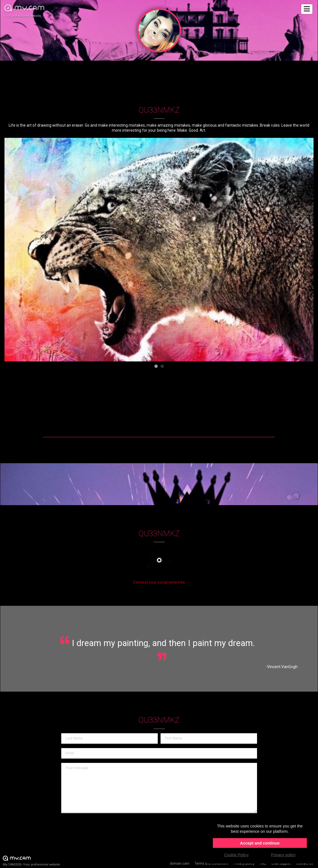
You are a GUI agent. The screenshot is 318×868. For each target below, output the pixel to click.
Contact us (305, 864)
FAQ (263, 864)
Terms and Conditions (211, 864)
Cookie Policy (236, 855)
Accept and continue (260, 843)
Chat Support (281, 864)
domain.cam (180, 864)
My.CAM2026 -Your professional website (31, 861)
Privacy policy (244, 864)
